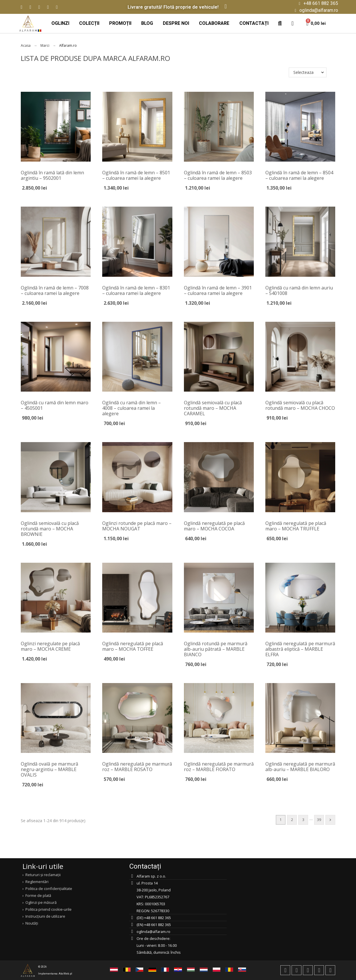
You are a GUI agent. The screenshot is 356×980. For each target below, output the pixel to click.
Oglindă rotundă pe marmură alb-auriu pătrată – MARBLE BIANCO (216, 649)
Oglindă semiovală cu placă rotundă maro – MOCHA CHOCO (300, 405)
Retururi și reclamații (43, 875)
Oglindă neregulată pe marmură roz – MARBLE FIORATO (219, 767)
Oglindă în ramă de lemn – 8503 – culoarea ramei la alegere (218, 175)
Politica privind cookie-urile (49, 909)
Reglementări (37, 882)
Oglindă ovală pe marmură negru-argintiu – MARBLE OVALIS (50, 769)
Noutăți (32, 923)
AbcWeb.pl (65, 974)
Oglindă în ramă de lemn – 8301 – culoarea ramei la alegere (136, 290)
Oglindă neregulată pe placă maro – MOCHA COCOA (214, 526)
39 (319, 820)
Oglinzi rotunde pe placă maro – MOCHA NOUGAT (137, 526)
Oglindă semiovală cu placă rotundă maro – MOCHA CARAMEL (213, 408)
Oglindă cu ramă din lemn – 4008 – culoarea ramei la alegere (132, 408)
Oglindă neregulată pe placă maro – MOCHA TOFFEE (133, 646)
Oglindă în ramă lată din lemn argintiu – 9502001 (52, 175)
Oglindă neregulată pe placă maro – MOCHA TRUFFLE (296, 526)
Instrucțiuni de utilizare (45, 916)
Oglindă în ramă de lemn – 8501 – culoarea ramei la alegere (136, 175)
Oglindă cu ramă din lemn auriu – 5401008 (299, 290)
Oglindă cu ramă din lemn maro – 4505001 (55, 405)
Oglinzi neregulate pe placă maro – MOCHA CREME (50, 646)
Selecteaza (303, 72)
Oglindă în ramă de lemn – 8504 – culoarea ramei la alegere (299, 175)
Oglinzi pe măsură (41, 902)
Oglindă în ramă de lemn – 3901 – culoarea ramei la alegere (218, 290)
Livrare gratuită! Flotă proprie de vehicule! (173, 7)
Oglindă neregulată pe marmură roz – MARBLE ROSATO (137, 767)
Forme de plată (38, 895)
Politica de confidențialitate (49, 889)
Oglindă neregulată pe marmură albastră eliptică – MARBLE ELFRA (300, 649)
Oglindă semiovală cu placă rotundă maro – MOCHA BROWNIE (50, 529)
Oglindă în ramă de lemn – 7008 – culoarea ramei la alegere (55, 290)
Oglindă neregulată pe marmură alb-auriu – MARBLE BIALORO (300, 767)
